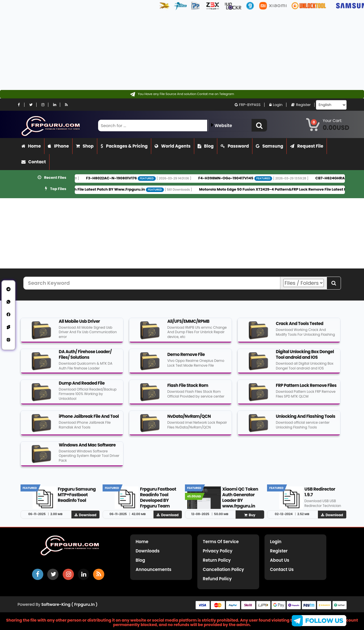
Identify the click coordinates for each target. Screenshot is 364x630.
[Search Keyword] (152, 283)
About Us (280, 560)
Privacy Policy (218, 551)
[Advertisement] (169, 51)
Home (31, 146)
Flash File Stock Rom (188, 389)
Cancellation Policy (224, 569)
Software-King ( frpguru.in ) (69, 604)
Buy (250, 518)
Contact (34, 162)
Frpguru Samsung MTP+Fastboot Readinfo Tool (77, 498)
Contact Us (282, 569)
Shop (85, 146)
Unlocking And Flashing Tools (305, 420)
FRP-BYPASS (248, 105)
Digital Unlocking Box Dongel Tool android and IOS (305, 358)
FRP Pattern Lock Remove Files (306, 389)
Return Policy (217, 560)
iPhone (58, 146)
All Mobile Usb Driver (79, 325)
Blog (206, 146)
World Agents (173, 146)
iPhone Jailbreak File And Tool (89, 420)
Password (235, 146)
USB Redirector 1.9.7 (320, 495)
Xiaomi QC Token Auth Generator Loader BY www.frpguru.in (240, 501)
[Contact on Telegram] (182, 94)
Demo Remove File (186, 358)
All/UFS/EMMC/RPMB (188, 325)
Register (301, 105)
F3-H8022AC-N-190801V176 (129, 178)
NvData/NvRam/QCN (189, 420)
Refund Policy (217, 579)
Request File (307, 146)
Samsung (269, 146)
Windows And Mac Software (87, 448)
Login (276, 105)
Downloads (148, 551)
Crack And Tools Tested (299, 327)
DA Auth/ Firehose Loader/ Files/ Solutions (85, 358)
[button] (259, 125)
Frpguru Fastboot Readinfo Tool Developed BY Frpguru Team (158, 501)
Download (85, 518)
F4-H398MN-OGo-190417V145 (243, 178)
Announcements (154, 569)
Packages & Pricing (124, 146)
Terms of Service (221, 542)
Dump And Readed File (82, 386)
